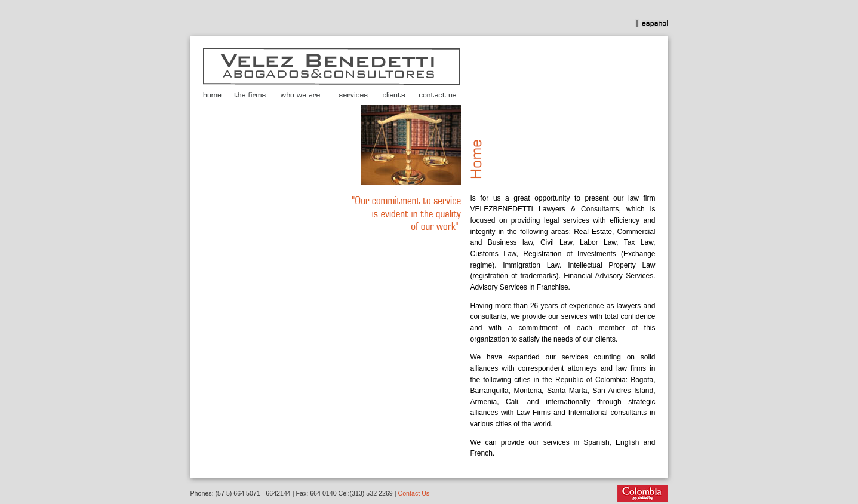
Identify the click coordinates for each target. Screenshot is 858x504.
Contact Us (413, 493)
